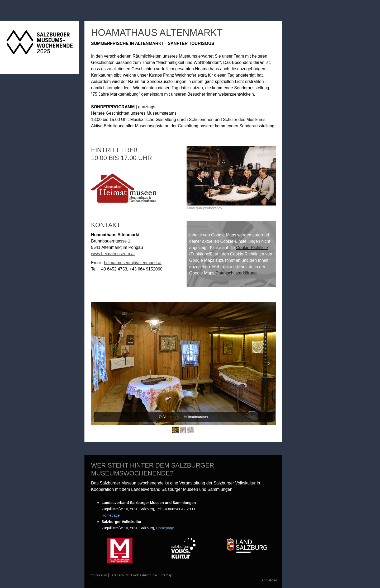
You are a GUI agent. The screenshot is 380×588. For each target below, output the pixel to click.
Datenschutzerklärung (236, 273)
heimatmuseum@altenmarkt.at (133, 263)
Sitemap (166, 575)
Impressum (98, 575)
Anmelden (269, 580)
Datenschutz (119, 575)
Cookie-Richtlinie (252, 248)
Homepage (111, 515)
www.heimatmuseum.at (113, 254)
